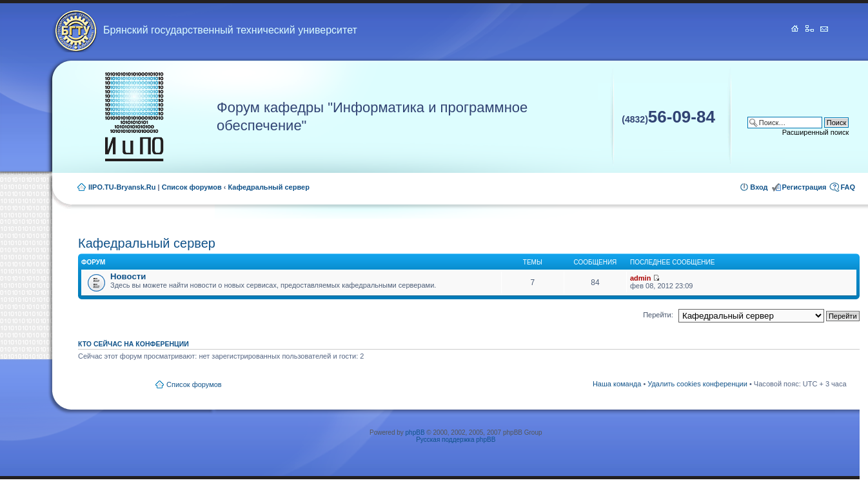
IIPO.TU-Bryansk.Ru (122, 187)
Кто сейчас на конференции (133, 344)
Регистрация (804, 187)
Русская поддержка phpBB (456, 440)
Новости (128, 276)
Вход (759, 187)
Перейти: (658, 315)
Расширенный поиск (816, 132)
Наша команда (617, 384)
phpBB (415, 432)
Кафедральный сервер (269, 187)
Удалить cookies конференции (697, 384)
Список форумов (192, 187)
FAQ (848, 187)
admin (640, 278)
